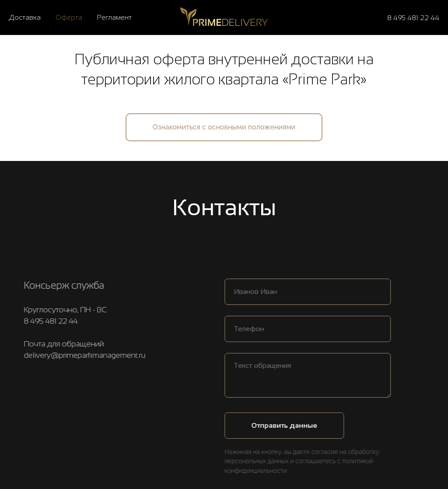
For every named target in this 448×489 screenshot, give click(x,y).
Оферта (69, 17)
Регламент (114, 17)
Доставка (25, 17)
